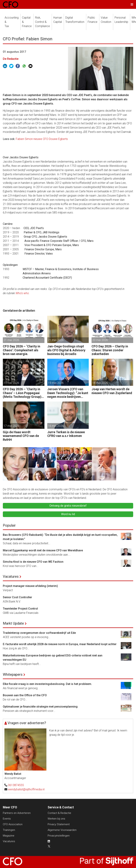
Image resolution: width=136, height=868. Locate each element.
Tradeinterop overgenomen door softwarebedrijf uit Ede (39, 633)
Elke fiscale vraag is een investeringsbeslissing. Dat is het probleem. (47, 684)
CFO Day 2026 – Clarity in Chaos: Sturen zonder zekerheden (110, 350)
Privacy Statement (59, 824)
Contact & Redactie (59, 813)
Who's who (22, 293)
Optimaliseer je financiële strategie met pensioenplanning (40, 707)
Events (7, 819)
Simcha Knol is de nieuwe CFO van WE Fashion (33, 562)
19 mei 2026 (11, 383)
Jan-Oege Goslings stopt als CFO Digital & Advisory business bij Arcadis (66, 350)
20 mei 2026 (100, 340)
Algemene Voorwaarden (62, 830)
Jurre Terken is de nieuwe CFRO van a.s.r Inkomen (66, 434)
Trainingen (9, 830)
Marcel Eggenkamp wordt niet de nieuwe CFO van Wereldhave (43, 550)
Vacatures (11, 576)
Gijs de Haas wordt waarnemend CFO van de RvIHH (21, 436)
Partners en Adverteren (17, 813)
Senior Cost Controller (17, 597)
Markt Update (13, 623)
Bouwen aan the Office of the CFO (25, 695)
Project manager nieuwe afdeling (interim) (30, 586)
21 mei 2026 (11, 340)
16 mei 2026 (56, 426)
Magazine (9, 836)
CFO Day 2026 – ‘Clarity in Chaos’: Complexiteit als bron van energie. (22, 350)
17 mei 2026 (11, 426)
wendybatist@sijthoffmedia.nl (26, 789)
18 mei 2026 (100, 383)
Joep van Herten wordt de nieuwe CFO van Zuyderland (112, 391)
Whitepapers (13, 674)
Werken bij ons (56, 819)
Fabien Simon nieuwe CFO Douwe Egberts (42, 139)
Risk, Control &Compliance (42, 22)
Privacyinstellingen (59, 836)
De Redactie (11, 59)
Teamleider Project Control (20, 609)
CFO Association (13, 824)
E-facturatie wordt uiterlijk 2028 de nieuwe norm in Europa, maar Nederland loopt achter (60, 644)
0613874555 (16, 785)
